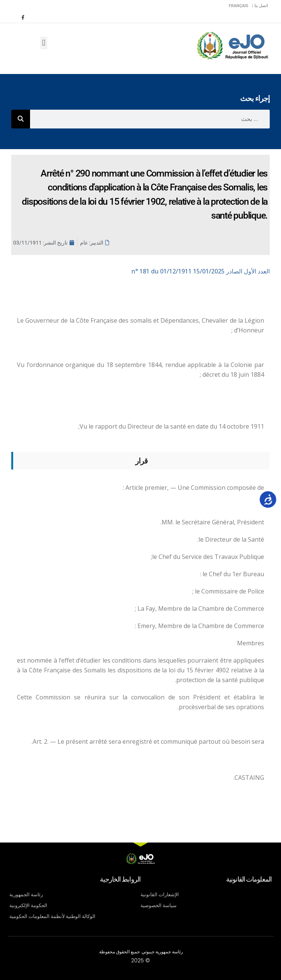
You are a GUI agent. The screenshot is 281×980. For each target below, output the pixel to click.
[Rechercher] (21, 119)
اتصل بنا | (260, 6)
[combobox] (150, 119)
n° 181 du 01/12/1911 (201, 271)
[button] (44, 43)
